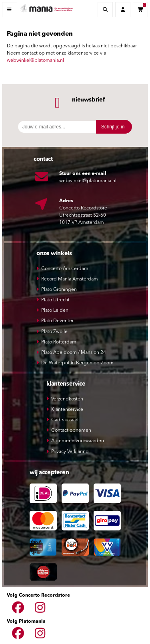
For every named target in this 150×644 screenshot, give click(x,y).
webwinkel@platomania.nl (35, 61)
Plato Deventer (57, 321)
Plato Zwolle (54, 332)
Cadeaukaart (65, 420)
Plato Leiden (55, 311)
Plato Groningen (59, 290)
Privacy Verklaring (70, 452)
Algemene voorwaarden (78, 441)
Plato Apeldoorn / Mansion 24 (74, 353)
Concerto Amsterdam (65, 269)
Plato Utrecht (55, 300)
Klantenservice (67, 410)
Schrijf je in (113, 127)
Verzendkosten (67, 399)
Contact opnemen (71, 431)
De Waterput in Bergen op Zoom (77, 363)
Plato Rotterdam (59, 342)
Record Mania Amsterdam (70, 279)
